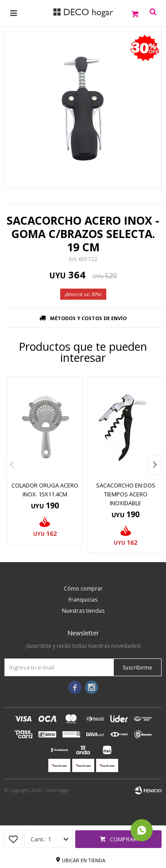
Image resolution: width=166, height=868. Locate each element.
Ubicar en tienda (84, 860)
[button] (154, 465)
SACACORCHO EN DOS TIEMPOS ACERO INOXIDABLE (126, 494)
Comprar (123, 839)
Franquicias (83, 600)
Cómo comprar (83, 589)
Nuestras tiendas (83, 611)
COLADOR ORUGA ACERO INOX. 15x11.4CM (45, 490)
